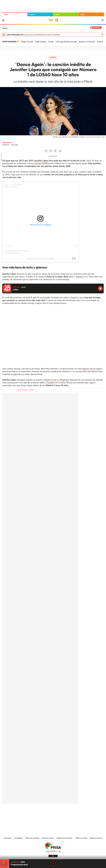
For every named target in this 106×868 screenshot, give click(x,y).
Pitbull (32, 390)
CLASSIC (32, 15)
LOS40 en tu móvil (81, 838)
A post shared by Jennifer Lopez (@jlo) (40, 259)
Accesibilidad (18, 838)
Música (53, 57)
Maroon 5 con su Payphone (57, 380)
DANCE (57, 15)
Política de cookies (48, 838)
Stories (67, 811)
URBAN (82, 15)
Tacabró (51, 383)
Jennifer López (42, 161)
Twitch (62, 811)
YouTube (48, 811)
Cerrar (102, 35)
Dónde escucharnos (96, 838)
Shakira (79, 277)
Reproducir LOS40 (100, 288)
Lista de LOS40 (41, 163)
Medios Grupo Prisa (53, 851)
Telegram (60, 151)
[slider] (53, 859)
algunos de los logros (92, 369)
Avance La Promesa (87, 42)
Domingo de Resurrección (66, 42)
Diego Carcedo (27, 42)
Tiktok (44, 811)
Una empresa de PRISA (53, 846)
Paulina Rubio (41, 42)
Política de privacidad (32, 838)
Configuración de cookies (64, 838)
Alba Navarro (7, 143)
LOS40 (6, 15)
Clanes (51, 42)
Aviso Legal (8, 838)
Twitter (51, 151)
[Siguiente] (103, 42)
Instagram (39, 811)
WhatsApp (55, 151)
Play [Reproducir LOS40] (53, 864)
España (5, 28)
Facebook (46, 151)
